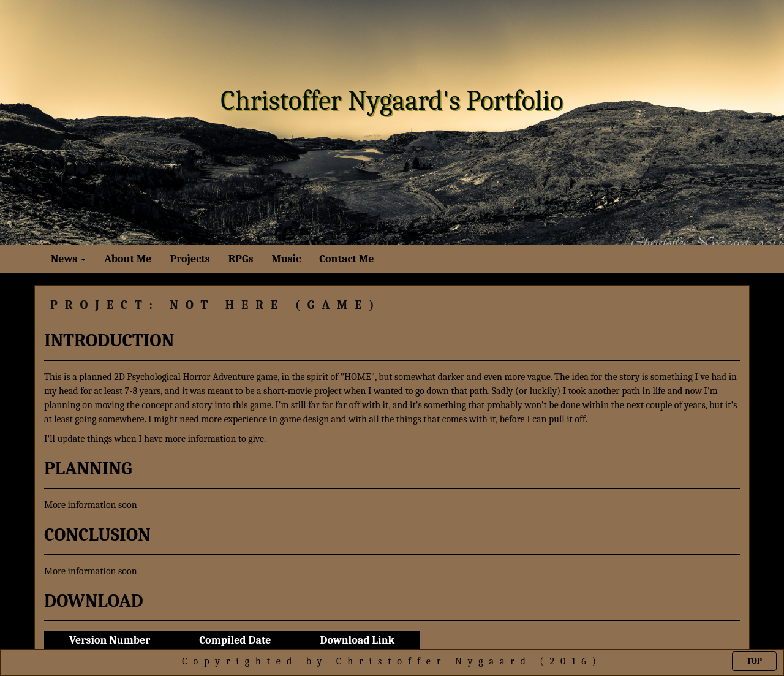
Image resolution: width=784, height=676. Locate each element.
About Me (128, 259)
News (68, 259)
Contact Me (346, 259)
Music (286, 259)
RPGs (241, 259)
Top (754, 661)
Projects (190, 259)
